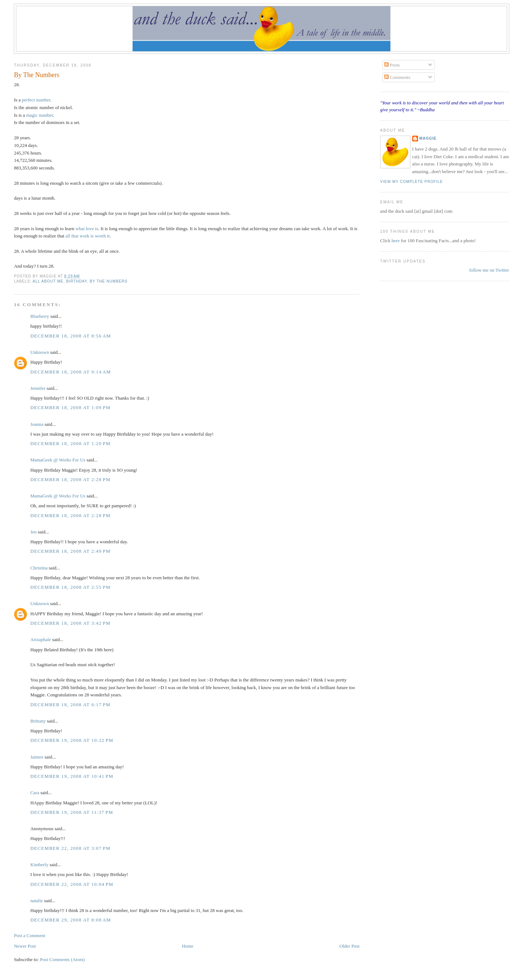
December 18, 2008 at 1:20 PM (70, 443)
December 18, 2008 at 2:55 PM (70, 587)
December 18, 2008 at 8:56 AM (70, 336)
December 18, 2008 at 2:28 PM (70, 479)
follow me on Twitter (489, 270)
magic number (40, 115)
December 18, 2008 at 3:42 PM (70, 623)
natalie (37, 901)
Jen (33, 532)
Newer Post (25, 946)
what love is (87, 229)
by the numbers (109, 281)
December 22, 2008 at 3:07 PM (70, 848)
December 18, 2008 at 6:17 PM (70, 705)
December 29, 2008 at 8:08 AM (70, 920)
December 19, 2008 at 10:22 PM (72, 740)
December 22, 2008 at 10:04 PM (72, 884)
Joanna (37, 424)
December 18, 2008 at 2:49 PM (70, 551)
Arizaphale (40, 639)
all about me (48, 281)
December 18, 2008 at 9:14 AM (70, 372)
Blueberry (40, 316)
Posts (392, 65)
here (396, 241)
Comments (397, 77)
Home (188, 946)
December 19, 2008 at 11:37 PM (72, 812)
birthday (76, 281)
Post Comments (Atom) (62, 959)
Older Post (350, 946)
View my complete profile (412, 182)
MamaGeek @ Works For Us (58, 460)
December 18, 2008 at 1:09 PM (70, 407)
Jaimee (37, 757)
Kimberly (39, 865)
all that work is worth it (88, 236)
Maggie (428, 138)
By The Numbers (37, 75)
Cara (35, 793)
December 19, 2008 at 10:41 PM (72, 776)
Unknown (39, 352)
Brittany (38, 721)
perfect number (36, 100)
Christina (39, 568)
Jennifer (38, 388)
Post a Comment (29, 935)
